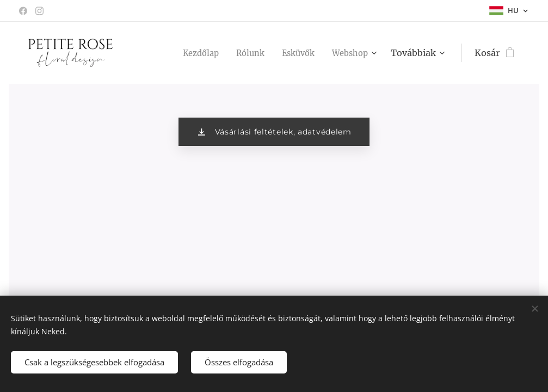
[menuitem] (191, 53)
